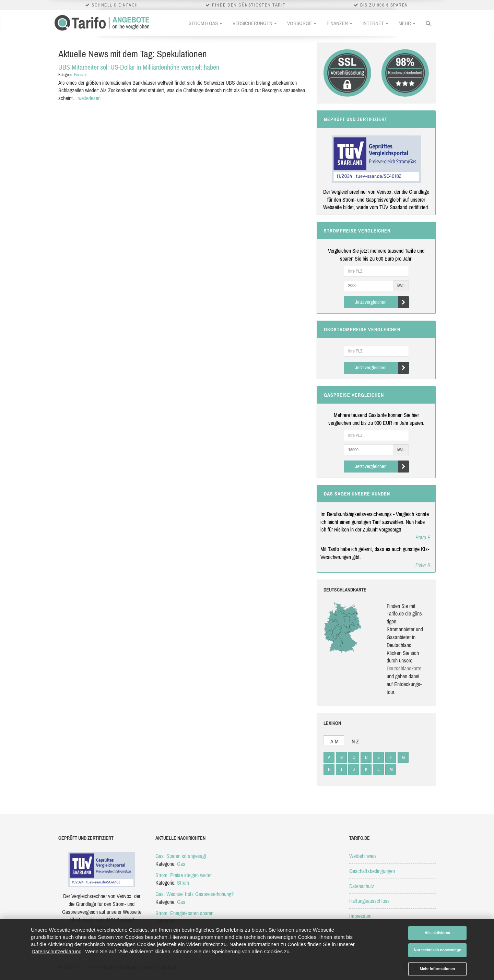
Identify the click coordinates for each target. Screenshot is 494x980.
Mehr (407, 23)
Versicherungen (255, 23)
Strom (183, 883)
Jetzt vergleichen (382, 302)
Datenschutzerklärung (57, 951)
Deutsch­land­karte (404, 668)
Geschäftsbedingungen (372, 871)
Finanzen (339, 23)
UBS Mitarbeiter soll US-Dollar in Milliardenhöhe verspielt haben (139, 67)
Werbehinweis (363, 856)
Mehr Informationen (438, 969)
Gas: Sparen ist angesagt (181, 856)
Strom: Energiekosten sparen (184, 913)
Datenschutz (362, 886)
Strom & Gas (205, 23)
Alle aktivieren (438, 933)
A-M (334, 741)
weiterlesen (89, 98)
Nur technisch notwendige (437, 950)
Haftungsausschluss (369, 901)
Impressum (360, 916)
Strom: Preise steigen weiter (184, 875)
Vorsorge (302, 23)
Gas (181, 864)
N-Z (355, 741)
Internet (375, 23)
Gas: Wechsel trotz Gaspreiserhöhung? (195, 894)
